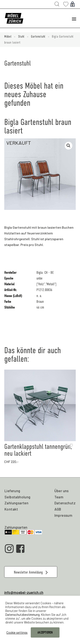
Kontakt (11, 509)
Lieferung (12, 491)
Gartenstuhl (38, 37)
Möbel (8, 37)
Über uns (62, 491)
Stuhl (21, 37)
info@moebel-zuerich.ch (24, 592)
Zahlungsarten (16, 503)
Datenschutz (65, 503)
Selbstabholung (17, 497)
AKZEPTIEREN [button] (45, 632)
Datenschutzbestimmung (23, 615)
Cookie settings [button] (17, 632)
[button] (68, 146)
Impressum (63, 515)
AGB (58, 509)
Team (59, 497)
